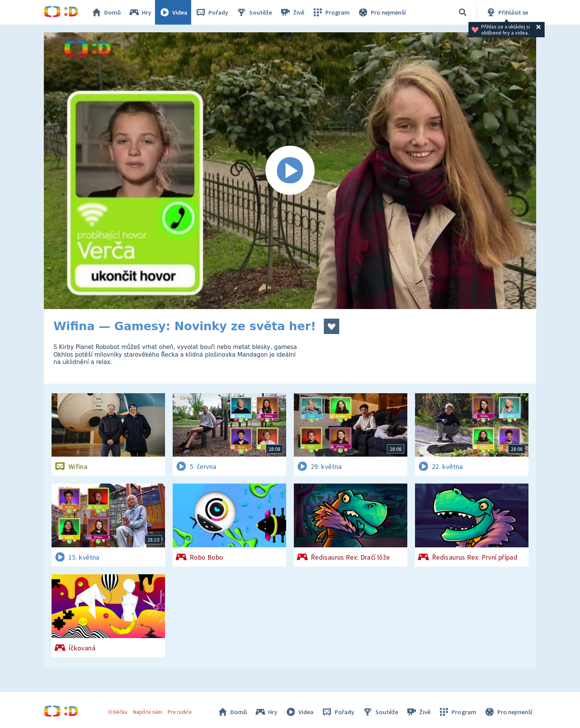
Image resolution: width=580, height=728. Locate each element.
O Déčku (118, 712)
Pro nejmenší (382, 12)
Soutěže (254, 12)
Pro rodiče (180, 712)
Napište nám (147, 712)
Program (331, 12)
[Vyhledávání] (463, 12)
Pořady (212, 12)
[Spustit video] (290, 171)
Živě (292, 12)
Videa (173, 12)
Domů (106, 12)
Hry (140, 12)
